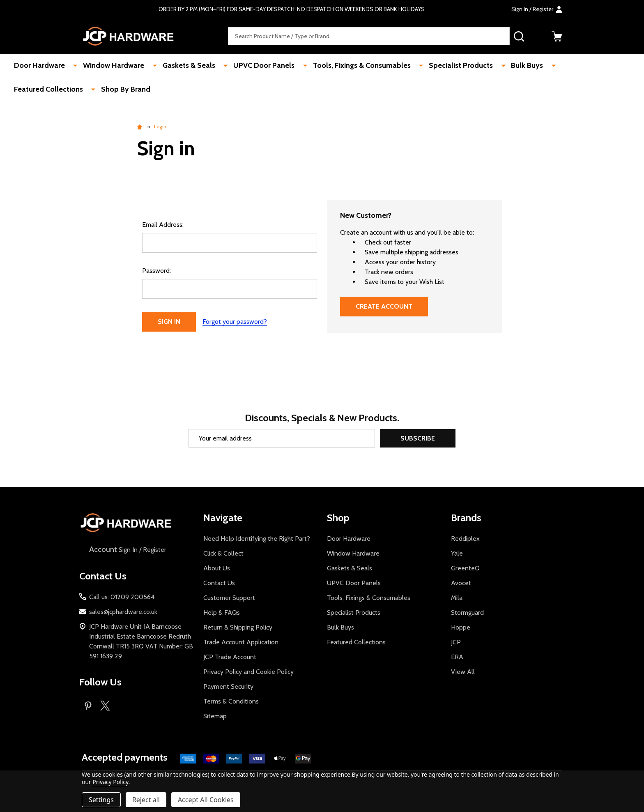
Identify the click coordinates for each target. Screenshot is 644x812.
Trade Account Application (241, 642)
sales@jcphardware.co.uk (123, 612)
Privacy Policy (110, 782)
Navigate (223, 518)
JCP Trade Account (230, 657)
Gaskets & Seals (179, 66)
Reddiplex (465, 539)
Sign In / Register (127, 550)
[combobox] (369, 36)
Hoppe (461, 627)
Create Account (384, 306)
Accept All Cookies (206, 800)
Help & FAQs (222, 612)
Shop (338, 518)
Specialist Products (436, 66)
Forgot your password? (235, 322)
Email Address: (163, 225)
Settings (101, 800)
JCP (456, 642)
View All (463, 672)
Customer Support (229, 598)
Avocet (461, 583)
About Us (217, 568)
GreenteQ (465, 568)
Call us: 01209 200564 (122, 597)
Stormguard (467, 612)
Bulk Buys (497, 66)
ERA (457, 657)
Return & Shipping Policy (238, 627)
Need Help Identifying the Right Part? (257, 539)
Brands (466, 518)
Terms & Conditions (231, 701)
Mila (457, 598)
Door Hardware (40, 66)
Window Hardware (109, 66)
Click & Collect (223, 553)
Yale (457, 553)
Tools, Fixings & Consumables (342, 66)
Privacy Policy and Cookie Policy (248, 672)
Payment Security (228, 686)
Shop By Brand (39, 90)
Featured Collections (561, 66)
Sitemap (215, 716)
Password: (156, 271)
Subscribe (418, 438)
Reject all (146, 800)
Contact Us (219, 583)
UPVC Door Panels (250, 66)
